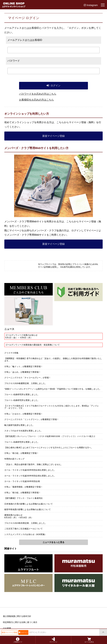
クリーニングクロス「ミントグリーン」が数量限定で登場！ (32, 419)
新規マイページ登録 (54, 136)
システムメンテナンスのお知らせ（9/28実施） (25, 534)
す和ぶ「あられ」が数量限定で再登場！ (22, 372)
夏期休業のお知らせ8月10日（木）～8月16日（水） (19, 516)
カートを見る (89, 640)
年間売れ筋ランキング (14, 459)
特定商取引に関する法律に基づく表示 (20, 622)
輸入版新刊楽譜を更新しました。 (19, 425)
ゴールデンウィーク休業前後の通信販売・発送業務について (32, 345)
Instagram (91, 5)
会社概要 (7, 628)
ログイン (23, 632)
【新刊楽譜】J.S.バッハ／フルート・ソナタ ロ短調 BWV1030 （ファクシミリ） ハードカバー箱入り (50, 436)
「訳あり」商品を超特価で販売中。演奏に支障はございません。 (34, 464)
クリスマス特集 (11, 353)
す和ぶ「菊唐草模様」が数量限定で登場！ (23, 487)
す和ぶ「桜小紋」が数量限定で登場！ (21, 453)
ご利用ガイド (18, 640)
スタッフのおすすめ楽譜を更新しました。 (23, 431)
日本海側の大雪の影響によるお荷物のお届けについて (29, 504)
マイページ (53, 640)
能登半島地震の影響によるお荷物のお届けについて (28, 509)
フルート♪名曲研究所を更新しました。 (22, 394)
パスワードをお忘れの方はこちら (38, 94)
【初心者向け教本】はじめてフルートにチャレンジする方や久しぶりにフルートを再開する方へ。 (49, 448)
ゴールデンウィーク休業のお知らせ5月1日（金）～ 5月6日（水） (21, 336)
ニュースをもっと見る (54, 542)
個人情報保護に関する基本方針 (17, 616)
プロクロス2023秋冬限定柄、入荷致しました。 (26, 523)
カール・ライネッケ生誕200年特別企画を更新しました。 (30, 470)
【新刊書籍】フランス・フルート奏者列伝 (23, 498)
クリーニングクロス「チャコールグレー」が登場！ (28, 378)
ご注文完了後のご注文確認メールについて (23, 529)
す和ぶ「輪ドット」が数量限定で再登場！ (23, 366)
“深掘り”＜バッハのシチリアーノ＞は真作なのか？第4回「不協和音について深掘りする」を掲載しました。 (53, 389)
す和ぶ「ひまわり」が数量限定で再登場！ (23, 414)
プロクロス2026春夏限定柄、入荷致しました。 (26, 383)
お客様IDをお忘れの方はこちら (36, 100)
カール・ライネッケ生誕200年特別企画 (22, 481)
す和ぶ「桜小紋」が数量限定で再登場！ (22, 493)
